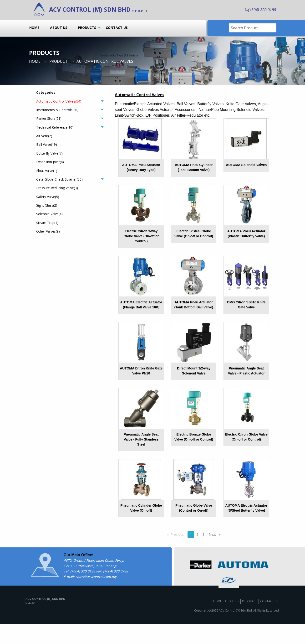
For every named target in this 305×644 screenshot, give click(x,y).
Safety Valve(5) (48, 197)
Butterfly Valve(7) (49, 153)
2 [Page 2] (197, 554)
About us (59, 28)
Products (87, 28)
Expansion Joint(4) (50, 162)
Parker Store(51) (49, 118)
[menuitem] (36, 27)
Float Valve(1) (47, 171)
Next (216, 554)
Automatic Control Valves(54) (59, 101)
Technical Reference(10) (55, 127)
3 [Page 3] (203, 554)
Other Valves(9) (48, 231)
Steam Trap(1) (47, 223)
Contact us (117, 28)
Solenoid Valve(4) (49, 214)
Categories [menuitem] (46, 92)
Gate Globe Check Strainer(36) (59, 179)
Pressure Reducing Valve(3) (57, 188)
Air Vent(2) (44, 136)
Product (58, 61)
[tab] (70, 101)
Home (34, 28)
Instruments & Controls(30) (57, 110)
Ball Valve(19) (47, 144)
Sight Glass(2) (47, 205)
